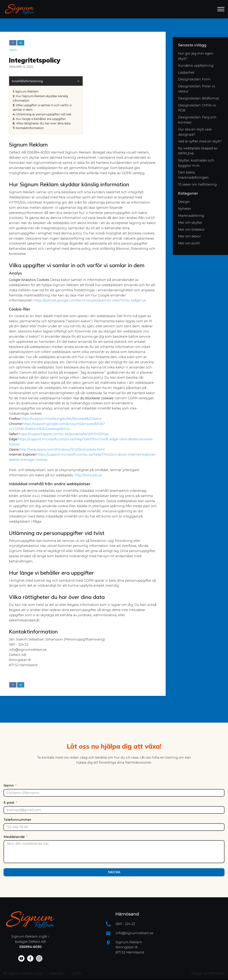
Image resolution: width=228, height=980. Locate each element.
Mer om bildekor (191, 230)
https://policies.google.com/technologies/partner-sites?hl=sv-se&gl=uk (90, 300)
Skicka (114, 872)
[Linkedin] (21, 43)
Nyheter (185, 209)
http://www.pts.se (88, 475)
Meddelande (14, 837)
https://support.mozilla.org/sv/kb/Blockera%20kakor (61, 419)
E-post (9, 803)
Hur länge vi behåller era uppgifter (41, 119)
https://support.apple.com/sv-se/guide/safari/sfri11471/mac (64, 434)
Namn (9, 786)
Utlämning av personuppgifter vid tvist (44, 114)
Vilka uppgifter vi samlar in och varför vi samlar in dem (42, 108)
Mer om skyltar (190, 223)
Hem (13, 50)
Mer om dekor (189, 236)
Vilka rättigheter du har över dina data (43, 123)
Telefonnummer (17, 820)
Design (184, 202)
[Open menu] (221, 9)
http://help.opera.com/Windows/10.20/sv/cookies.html (62, 450)
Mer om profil (189, 243)
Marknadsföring (191, 216)
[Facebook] (13, 43)
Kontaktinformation (30, 128)
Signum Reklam (27, 92)
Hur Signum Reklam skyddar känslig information (40, 98)
